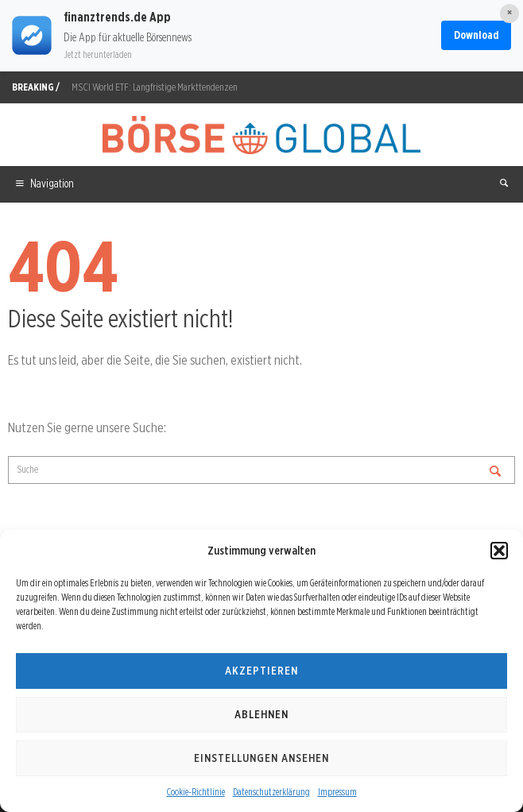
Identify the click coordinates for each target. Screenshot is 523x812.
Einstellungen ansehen (261, 758)
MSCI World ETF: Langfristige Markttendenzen (155, 87)
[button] (499, 551)
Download (476, 35)
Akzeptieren (261, 671)
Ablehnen (261, 714)
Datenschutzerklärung (271, 792)
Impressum (337, 792)
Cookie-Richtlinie (196, 792)
